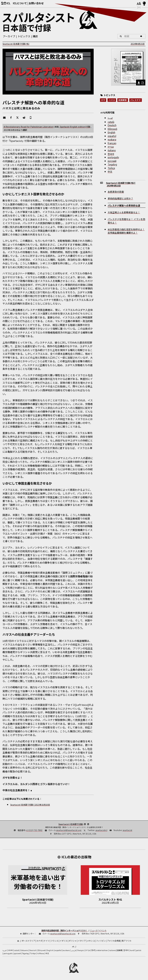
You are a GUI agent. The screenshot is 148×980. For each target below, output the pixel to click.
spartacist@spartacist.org (69, 830)
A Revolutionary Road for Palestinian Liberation (29, 127)
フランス (55, 941)
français (112, 143)
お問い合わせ (36, 3)
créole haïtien (102, 950)
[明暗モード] (144, 4)
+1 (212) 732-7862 (34, 830)
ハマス (112, 100)
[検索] (142, 36)
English (111, 132)
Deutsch (112, 125)
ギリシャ (73, 941)
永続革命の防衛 (116, 192)
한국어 (111, 154)
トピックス (24, 36)
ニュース (94, 930)
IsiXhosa (41, 953)
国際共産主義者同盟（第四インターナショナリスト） (65, 930)
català (111, 122)
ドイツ (46, 941)
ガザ (103, 100)
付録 (75, 127)
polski (139, 950)
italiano (112, 150)
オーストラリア (28, 941)
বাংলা (11, 951)
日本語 (120, 950)
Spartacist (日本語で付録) (71, 824)
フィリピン (101, 941)
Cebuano (24, 950)
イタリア (82, 941)
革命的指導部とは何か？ (120, 198)
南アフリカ (126, 941)
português (113, 157)
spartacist (127, 830)
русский (112, 161)
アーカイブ (9, 36)
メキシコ (91, 941)
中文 (110, 171)
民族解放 (123, 100)
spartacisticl (101, 830)
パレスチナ (136, 100)
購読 (35, 36)
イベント (103, 930)
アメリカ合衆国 (114, 941)
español (112, 136)
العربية (110, 118)
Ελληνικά (112, 129)
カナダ (39, 941)
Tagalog (112, 164)
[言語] (139, 4)
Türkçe (111, 168)
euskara (112, 140)
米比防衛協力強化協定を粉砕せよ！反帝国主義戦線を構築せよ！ (126, 231)
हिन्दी (93, 950)
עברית (111, 147)
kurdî (132, 950)
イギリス (64, 941)
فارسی (74, 950)
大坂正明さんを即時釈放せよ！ (124, 212)
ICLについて (20, 3)
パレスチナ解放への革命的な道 (124, 205)
